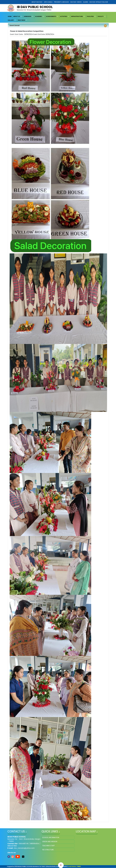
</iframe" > (92, 847)
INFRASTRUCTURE (77, 16)
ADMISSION (27, 16)
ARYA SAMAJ (48, 2)
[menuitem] (10, 17)
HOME (10, 16)
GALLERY (11, 20)
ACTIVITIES (64, 16)
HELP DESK (22, 20)
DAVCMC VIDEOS (76, 2)
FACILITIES (90, 16)
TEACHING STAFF (48, 846)
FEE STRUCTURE (48, 850)
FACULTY (101, 16)
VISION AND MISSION (50, 842)
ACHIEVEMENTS (51, 16)
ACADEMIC (39, 16)
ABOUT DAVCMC (37, 2)
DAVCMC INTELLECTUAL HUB (99, 2)
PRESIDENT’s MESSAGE (61, 2)
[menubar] (58, 18)
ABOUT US (17, 16)
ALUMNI (86, 2)
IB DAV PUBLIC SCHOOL (35, 7)
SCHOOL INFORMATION (51, 837)
